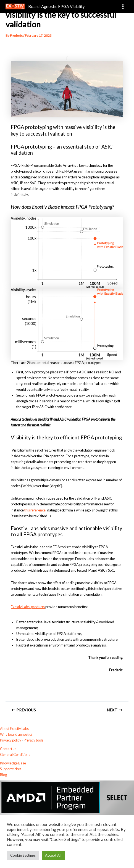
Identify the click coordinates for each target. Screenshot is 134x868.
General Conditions (15, 754)
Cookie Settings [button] (23, 855)
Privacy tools (34, 740)
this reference (35, 510)
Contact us (8, 749)
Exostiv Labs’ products (28, 607)
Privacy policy (11, 740)
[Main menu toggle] (123, 6)
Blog (3, 775)
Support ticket (10, 769)
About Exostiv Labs (14, 729)
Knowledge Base (13, 763)
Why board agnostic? (16, 734)
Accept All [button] (53, 855)
